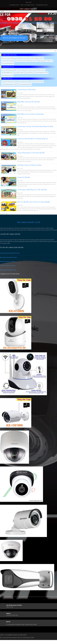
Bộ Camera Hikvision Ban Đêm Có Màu (9, 84)
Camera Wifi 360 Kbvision (24, 70)
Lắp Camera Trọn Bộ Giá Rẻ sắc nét (8, 82)
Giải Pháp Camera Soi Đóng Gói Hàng (29, 165)
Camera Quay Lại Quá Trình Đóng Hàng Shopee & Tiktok (35, 126)
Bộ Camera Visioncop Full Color (23, 82)
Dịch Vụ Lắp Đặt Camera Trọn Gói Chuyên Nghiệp (34, 202)
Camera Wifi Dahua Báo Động (7, 75)
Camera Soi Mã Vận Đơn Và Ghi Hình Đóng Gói (33, 139)
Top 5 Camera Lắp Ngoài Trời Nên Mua (36, 58)
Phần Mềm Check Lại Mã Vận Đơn (29, 102)
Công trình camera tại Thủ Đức (8, 262)
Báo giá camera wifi (24, 58)
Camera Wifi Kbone (30, 73)
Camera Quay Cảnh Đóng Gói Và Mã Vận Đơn (32, 190)
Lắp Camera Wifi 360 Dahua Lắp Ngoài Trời (10, 70)
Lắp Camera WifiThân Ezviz (7, 73)
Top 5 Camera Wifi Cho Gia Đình (8, 61)
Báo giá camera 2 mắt (33, 61)
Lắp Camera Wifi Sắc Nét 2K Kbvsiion (38, 70)
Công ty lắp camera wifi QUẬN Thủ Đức (10, 253)
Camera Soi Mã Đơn (24, 177)
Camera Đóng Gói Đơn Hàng (26, 90)
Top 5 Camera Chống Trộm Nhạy (22, 61)
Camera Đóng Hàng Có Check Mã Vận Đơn (31, 153)
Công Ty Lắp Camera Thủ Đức (27, 5)
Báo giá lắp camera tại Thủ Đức (14, 38)
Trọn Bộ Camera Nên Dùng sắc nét (25, 84)
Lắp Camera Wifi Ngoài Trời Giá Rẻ (41, 73)
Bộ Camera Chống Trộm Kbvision (37, 82)
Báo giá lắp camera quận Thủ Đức (8, 257)
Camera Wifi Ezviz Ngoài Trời (19, 73)
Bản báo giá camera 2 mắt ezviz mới (46, 61)
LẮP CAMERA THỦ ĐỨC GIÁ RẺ (29, 222)
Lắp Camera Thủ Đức (14, 5)
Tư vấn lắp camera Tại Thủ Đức (8, 266)
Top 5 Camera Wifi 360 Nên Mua (8, 63)
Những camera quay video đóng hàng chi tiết (10, 58)
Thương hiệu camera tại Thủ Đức (8, 270)
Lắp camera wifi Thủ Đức (42, 5)
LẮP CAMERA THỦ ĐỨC (29, 9)
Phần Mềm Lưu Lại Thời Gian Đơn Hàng (30, 114)
